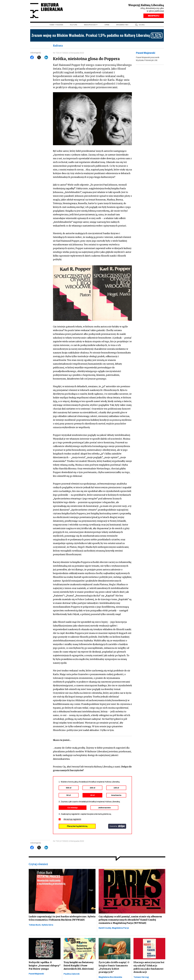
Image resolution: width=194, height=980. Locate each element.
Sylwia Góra (47, 925)
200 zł (92, 788)
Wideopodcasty (91, 25)
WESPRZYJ (154, 16)
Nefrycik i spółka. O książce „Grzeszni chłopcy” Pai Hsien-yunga (44, 966)
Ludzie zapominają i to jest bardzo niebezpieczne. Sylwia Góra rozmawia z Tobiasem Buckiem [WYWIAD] (61, 918)
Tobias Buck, (35, 925)
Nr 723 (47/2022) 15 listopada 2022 (68, 53)
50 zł (69, 795)
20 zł (92, 795)
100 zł (116, 788)
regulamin (77, 819)
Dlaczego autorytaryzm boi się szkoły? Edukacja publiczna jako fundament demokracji (149, 967)
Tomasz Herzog (141, 977)
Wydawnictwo (122, 25)
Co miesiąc (73, 808)
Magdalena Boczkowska (110, 977)
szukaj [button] (142, 25)
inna (116, 795)
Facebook (32, 58)
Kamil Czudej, (105, 928)
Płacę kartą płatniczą (77, 826)
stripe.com (117, 826)
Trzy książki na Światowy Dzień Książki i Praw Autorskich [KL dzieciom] (79, 966)
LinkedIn (46, 58)
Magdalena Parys (120, 928)
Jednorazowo (104, 808)
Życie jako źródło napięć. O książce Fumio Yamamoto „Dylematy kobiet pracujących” (114, 967)
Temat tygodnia (56, 25)
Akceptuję (72, 819)
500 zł (69, 788)
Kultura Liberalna (47, 11)
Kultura (74, 25)
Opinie (107, 25)
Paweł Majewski (36, 974)
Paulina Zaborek (72, 974)
